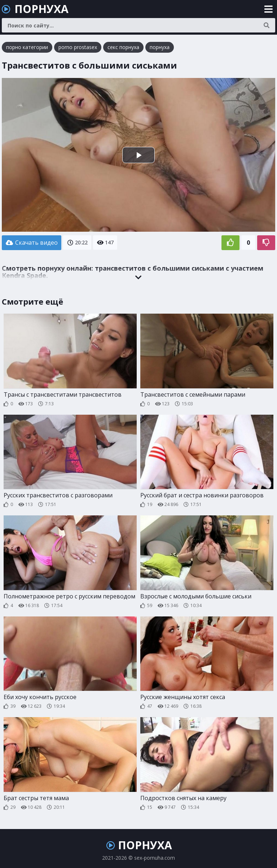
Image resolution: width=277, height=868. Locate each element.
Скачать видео (32, 243)
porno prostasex (78, 47)
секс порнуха (123, 47)
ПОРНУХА (35, 9)
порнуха (160, 47)
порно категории (27, 47)
